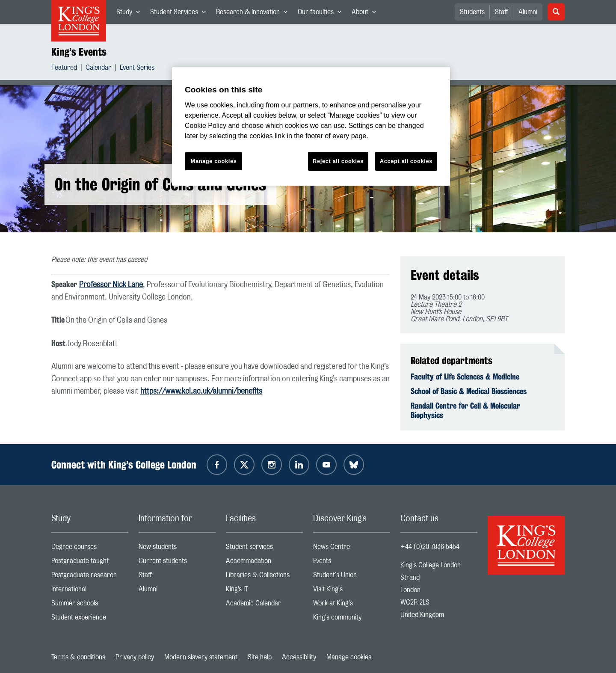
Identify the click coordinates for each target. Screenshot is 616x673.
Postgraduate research (90, 577)
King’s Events (79, 52)
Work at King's (352, 605)
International (90, 591)
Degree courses (90, 549)
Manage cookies (349, 657)
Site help (260, 657)
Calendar (98, 69)
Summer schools (90, 605)
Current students (177, 563)
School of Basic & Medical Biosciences (469, 391)
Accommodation (264, 563)
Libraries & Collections (264, 577)
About (366, 14)
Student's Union (352, 577)
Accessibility (299, 657)
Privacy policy (135, 657)
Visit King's (352, 591)
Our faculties (322, 14)
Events (352, 563)
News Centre (352, 549)
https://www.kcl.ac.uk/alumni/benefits (201, 391)
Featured (64, 69)
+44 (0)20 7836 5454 (430, 547)
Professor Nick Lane (111, 285)
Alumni (528, 12)
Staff (502, 12)
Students (472, 12)
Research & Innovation (254, 14)
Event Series (137, 69)
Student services (264, 549)
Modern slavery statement (201, 657)
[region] (311, 126)
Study (131, 14)
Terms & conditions (78, 657)
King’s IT (264, 591)
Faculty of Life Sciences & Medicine (465, 377)
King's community (352, 619)
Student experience (90, 619)
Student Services (181, 14)
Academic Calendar (264, 605)
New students (177, 549)
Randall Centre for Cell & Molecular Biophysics (465, 410)
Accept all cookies (406, 161)
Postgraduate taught (90, 563)
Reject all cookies (338, 161)
